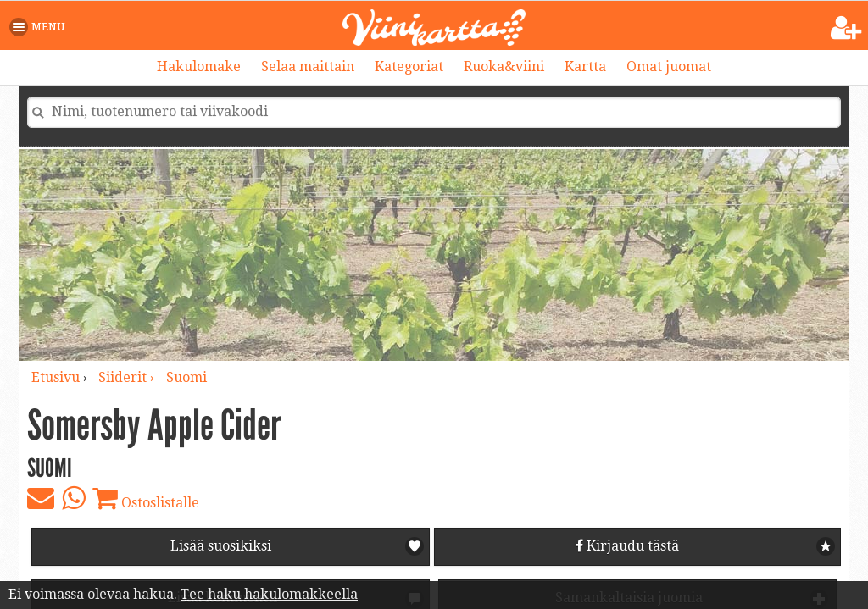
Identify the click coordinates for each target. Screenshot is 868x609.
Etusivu (56, 377)
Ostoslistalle (146, 498)
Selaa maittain (308, 66)
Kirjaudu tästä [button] (627, 546)
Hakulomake (199, 66)
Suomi (186, 377)
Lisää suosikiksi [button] (221, 546)
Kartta (585, 66)
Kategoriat (409, 66)
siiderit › (128, 377)
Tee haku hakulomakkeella (269, 594)
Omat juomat (669, 66)
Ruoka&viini (504, 66)
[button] (40, 27)
